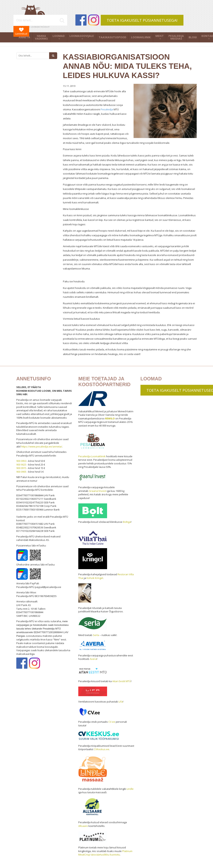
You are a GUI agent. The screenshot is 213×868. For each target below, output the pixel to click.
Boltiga (127, 522)
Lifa (121, 702)
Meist (160, 36)
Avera (93, 659)
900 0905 (21, 472)
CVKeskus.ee (102, 749)
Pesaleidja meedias (176, 37)
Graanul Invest (97, 491)
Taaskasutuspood (112, 37)
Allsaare (83, 826)
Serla (96, 635)
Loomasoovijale (82, 36)
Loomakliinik (141, 37)
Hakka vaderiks (41, 37)
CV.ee (112, 722)
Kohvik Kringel (95, 578)
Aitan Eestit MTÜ (122, 681)
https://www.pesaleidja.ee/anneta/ (42, 446)
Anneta (24, 37)
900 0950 (21, 461)
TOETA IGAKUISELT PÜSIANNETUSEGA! (142, 20)
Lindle (130, 789)
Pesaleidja (107, 109)
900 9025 (21, 465)
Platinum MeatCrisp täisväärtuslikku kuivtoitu (105, 853)
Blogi (193, 37)
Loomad (59, 36)
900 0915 (21, 468)
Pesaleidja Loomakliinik (92, 456)
